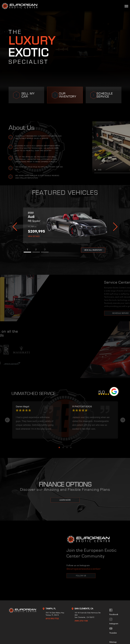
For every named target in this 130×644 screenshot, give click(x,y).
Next (115, 227)
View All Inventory (93, 250)
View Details (34, 236)
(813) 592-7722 (52, 619)
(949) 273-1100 (81, 621)
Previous (15, 227)
